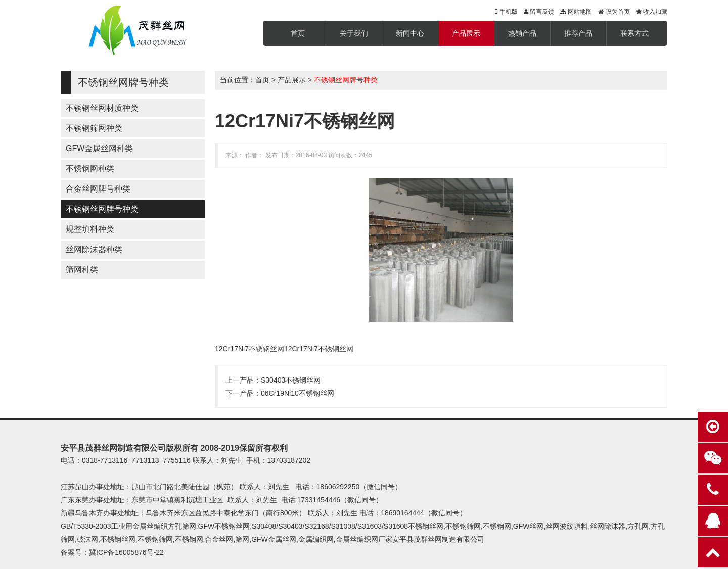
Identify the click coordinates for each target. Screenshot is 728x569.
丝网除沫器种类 (94, 249)
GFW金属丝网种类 (99, 148)
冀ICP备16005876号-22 (126, 552)
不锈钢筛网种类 (94, 128)
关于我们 (354, 33)
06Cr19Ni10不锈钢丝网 (298, 393)
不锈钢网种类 (90, 169)
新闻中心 (410, 33)
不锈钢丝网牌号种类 (102, 209)
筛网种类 (82, 270)
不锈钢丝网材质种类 (102, 108)
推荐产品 (578, 33)
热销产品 (522, 33)
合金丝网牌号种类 (98, 189)
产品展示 (466, 33)
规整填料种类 (90, 229)
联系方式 (634, 33)
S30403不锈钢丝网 (291, 380)
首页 (298, 33)
